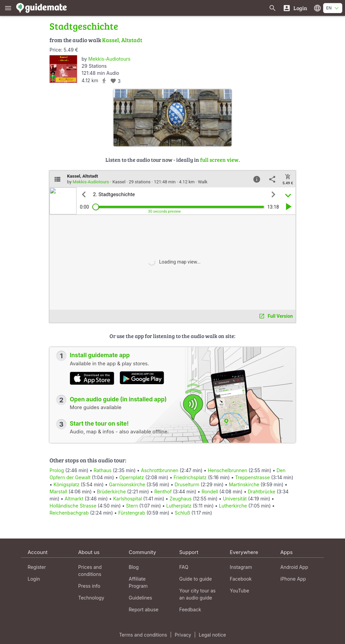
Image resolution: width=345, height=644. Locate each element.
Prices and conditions (90, 571)
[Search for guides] (273, 8)
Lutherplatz (179, 506)
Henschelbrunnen (228, 470)
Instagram (241, 567)
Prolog (57, 470)
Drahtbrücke (261, 492)
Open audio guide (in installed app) (118, 399)
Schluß (182, 513)
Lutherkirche (233, 506)
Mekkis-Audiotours (109, 59)
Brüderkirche (111, 492)
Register (37, 567)
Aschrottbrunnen (160, 470)
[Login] (295, 8)
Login (34, 579)
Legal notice (212, 635)
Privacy (183, 635)
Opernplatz (132, 477)
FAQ (184, 567)
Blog (134, 567)
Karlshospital (128, 499)
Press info (89, 586)
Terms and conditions (143, 635)
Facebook (241, 579)
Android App (294, 567)
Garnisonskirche (127, 484)
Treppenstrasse (253, 477)
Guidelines (140, 598)
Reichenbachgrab (69, 513)
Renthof (163, 492)
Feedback (190, 609)
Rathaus (103, 470)
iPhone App (293, 579)
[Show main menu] (8, 8)
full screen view (219, 160)
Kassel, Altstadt (122, 40)
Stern (132, 506)
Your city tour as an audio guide (197, 594)
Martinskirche (244, 484)
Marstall (58, 492)
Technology (91, 598)
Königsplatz (67, 484)
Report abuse (144, 609)
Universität (235, 499)
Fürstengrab (132, 513)
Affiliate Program (138, 582)
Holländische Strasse (73, 506)
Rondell (210, 492)
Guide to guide (196, 579)
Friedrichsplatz (190, 477)
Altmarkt (74, 499)
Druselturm (187, 484)
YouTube (239, 591)
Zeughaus (181, 499)
